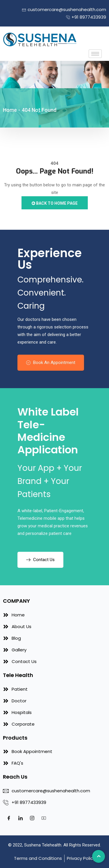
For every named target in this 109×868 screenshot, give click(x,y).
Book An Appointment (51, 363)
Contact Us (40, 560)
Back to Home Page (55, 203)
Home (10, 110)
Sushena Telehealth (43, 845)
